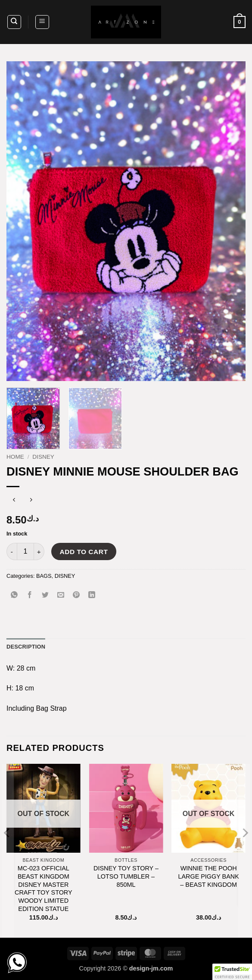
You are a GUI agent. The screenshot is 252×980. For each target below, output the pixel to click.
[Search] (14, 22)
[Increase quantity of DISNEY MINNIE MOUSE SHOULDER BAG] (39, 551)
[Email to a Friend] (61, 595)
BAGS (44, 576)
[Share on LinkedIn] (92, 595)
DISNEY (43, 457)
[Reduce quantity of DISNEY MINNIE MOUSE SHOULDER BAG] (12, 551)
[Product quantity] (25, 551)
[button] (42, 22)
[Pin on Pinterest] (76, 595)
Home (15, 457)
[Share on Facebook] (30, 595)
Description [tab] (26, 647)
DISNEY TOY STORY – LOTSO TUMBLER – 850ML (126, 876)
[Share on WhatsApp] (14, 595)
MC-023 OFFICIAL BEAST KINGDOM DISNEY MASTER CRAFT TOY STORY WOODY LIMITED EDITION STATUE (44, 889)
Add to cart (84, 552)
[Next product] (14, 501)
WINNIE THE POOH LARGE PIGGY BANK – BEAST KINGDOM (208, 876)
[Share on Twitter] (45, 595)
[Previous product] (31, 501)
